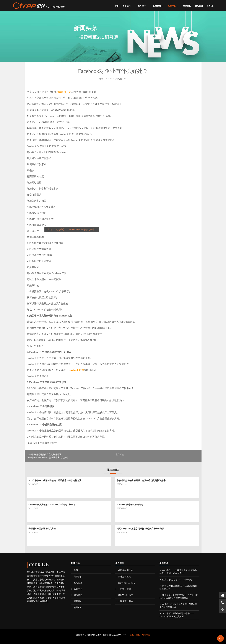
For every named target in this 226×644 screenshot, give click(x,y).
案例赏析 (187, 6)
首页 (117, 6)
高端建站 (157, 6)
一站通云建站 (123, 589)
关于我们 (127, 6)
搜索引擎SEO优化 (125, 583)
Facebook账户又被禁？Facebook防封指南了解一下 (52, 505)
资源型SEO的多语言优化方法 (42, 529)
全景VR (210, 6)
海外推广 (142, 6)
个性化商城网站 (124, 601)
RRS (132, 635)
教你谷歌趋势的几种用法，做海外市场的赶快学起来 (141, 481)
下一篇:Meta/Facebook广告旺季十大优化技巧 (48, 458)
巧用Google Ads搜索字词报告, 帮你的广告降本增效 (141, 529)
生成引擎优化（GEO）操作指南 (176, 580)
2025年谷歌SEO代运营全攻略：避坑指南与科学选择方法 (55, 481)
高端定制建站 (123, 577)
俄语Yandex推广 (124, 595)
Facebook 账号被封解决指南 (130, 505)
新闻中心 (172, 6)
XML (138, 635)
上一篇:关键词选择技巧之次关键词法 (44, 455)
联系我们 (199, 6)
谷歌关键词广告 (124, 570)
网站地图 (146, 635)
